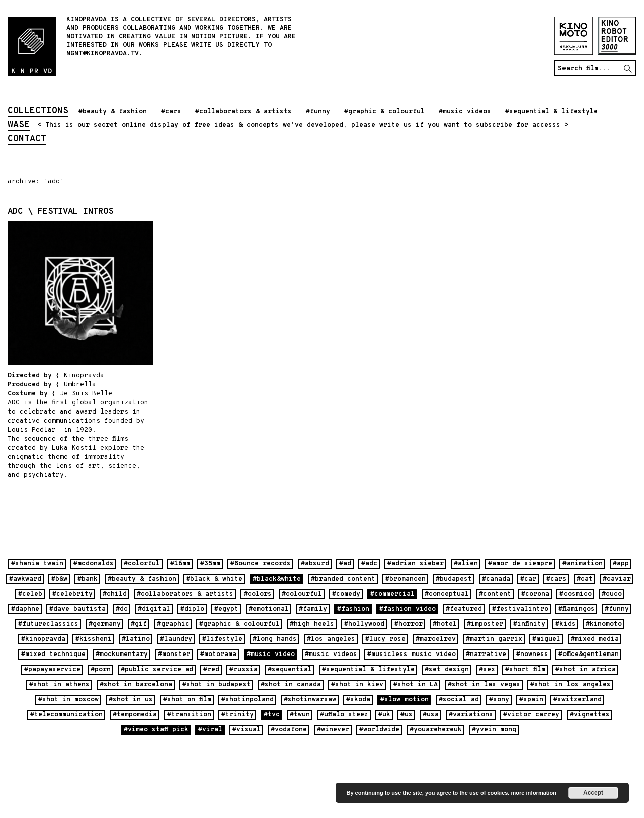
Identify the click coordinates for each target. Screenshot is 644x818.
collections (38, 112)
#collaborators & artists (244, 112)
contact (27, 140)
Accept (593, 793)
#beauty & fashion (113, 112)
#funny (318, 112)
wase (19, 126)
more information (533, 793)
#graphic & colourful (384, 112)
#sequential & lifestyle (551, 112)
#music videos (465, 112)
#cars (171, 112)
